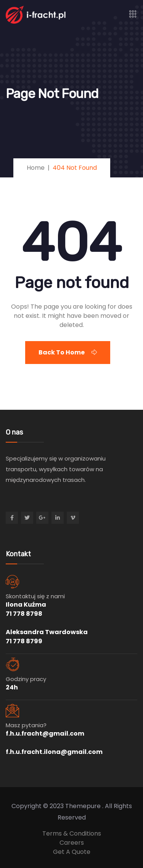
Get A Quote (72, 852)
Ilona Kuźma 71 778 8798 (26, 609)
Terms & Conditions (72, 833)
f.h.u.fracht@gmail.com (45, 734)
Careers (72, 843)
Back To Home (68, 352)
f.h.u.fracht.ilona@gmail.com (54, 752)
